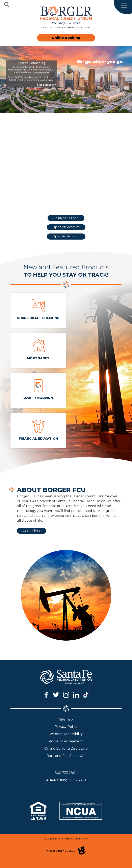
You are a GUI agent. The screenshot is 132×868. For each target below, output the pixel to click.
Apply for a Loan (66, 218)
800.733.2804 (66, 773)
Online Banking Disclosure (66, 749)
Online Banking (66, 38)
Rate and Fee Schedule (66, 756)
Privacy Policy (66, 727)
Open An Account (66, 227)
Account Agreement (66, 741)
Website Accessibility (66, 734)
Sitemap (66, 719)
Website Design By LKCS (66, 851)
